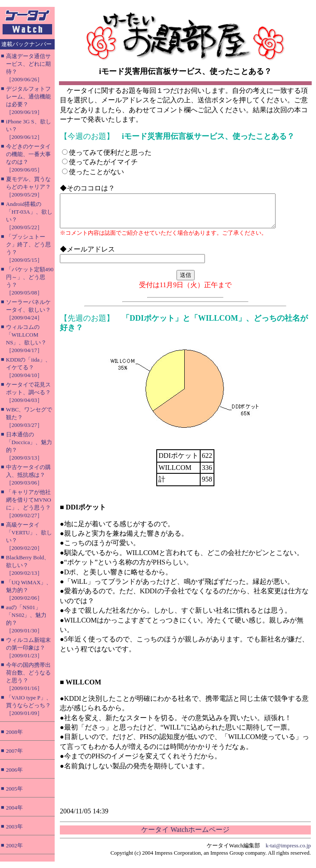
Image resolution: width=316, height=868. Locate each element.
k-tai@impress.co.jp (288, 852)
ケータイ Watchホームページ (185, 836)
